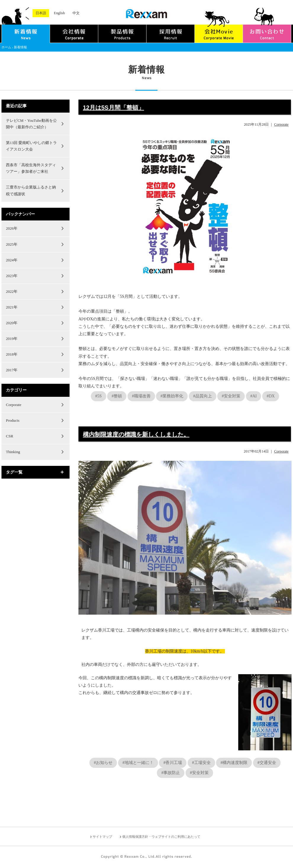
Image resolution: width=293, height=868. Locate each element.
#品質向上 (203, 396)
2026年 (12, 228)
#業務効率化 (172, 396)
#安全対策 (231, 396)
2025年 (12, 244)
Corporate (281, 124)
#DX (271, 396)
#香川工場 (173, 763)
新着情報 (20, 47)
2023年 (12, 276)
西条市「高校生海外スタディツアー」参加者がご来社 (31, 168)
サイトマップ (102, 837)
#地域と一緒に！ (138, 763)
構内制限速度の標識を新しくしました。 (136, 434)
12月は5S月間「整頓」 (114, 108)
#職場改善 (141, 396)
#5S (99, 396)
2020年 (12, 323)
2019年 (12, 339)
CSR (10, 436)
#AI (254, 396)
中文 (76, 13)
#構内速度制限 (234, 763)
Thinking (13, 452)
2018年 (12, 354)
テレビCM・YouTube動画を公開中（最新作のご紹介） (31, 124)
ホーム (6, 47)
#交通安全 (267, 763)
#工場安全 (201, 763)
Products (13, 420)
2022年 (12, 291)
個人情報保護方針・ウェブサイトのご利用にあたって (161, 837)
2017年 (12, 370)
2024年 (12, 260)
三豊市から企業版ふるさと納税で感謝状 (31, 190)
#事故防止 (171, 773)
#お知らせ (103, 763)
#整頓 (117, 396)
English (59, 13)
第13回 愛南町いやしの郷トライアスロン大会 (31, 146)
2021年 (12, 307)
